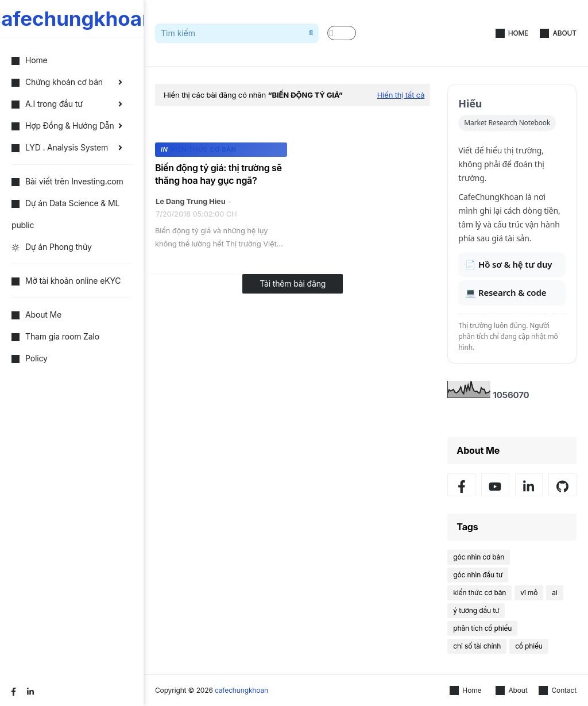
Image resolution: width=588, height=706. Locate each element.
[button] (342, 33)
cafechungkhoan (241, 690)
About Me (36, 315)
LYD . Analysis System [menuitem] (60, 147)
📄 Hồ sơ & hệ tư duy (508, 264)
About (558, 33)
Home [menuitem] (30, 60)
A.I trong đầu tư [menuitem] (47, 104)
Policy (30, 358)
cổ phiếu (529, 646)
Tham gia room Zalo (55, 336)
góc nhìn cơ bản (479, 557)
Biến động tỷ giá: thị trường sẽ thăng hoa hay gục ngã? (218, 174)
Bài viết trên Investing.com (67, 181)
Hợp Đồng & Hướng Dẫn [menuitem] (63, 126)
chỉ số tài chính (477, 646)
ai (554, 593)
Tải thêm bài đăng (293, 283)
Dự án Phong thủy (52, 247)
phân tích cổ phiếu (482, 628)
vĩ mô (529, 593)
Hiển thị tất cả (401, 95)
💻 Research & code (506, 292)
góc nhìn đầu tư (478, 575)
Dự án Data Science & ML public (65, 214)
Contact (558, 690)
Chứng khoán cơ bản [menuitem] (57, 82)
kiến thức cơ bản (479, 593)
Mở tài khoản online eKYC (66, 281)
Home (512, 33)
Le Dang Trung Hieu (191, 201)
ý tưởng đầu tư (476, 610)
